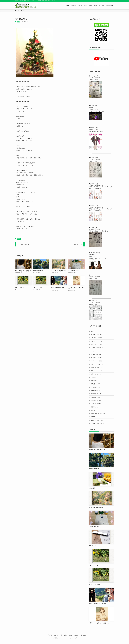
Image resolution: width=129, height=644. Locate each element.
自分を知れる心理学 (96, 403)
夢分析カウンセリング (97, 369)
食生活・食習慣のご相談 (97, 424)
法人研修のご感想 (96, 390)
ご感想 (65, 639)
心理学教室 (94, 379)
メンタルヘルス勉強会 (97, 362)
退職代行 (93, 414)
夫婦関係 (50, 639)
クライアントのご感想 (97, 338)
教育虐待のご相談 (96, 386)
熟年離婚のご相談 (96, 393)
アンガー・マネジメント (97, 335)
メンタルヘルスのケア (97, 359)
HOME (45, 639)
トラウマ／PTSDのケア (97, 348)
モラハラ (56, 639)
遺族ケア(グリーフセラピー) (98, 417)
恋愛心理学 (94, 383)
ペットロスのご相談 (96, 355)
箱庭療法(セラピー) (96, 396)
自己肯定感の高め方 (96, 407)
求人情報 (76, 639)
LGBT (92, 331)
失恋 (61, 639)
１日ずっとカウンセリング (98, 427)
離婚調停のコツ (95, 420)
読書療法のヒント (96, 410)
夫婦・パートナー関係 (97, 372)
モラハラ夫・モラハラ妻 (97, 366)
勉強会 (70, 639)
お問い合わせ (83, 639)
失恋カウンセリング (96, 376)
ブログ (18, 22)
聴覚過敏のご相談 (96, 400)
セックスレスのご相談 (97, 345)
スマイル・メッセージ (97, 342)
